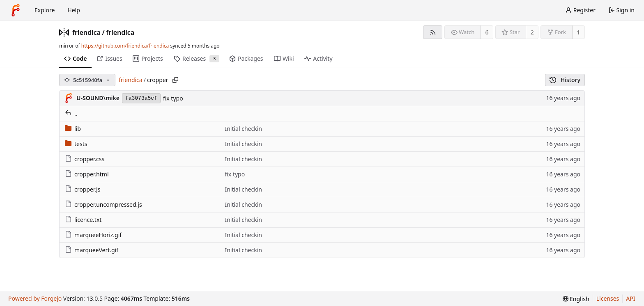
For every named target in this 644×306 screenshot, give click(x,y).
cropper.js (83, 189)
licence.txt (83, 220)
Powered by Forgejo (35, 298)
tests (76, 144)
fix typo (173, 98)
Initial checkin (243, 129)
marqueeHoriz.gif (93, 235)
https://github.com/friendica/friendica (125, 46)
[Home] (16, 10)
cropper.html (87, 174)
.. (71, 113)
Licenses (608, 298)
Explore (45, 10)
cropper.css (85, 159)
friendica (86, 32)
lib (73, 129)
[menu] (576, 299)
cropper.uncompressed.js (103, 204)
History (565, 80)
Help (74, 10)
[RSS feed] (433, 32)
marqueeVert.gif (92, 250)
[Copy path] (175, 80)
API (630, 298)
